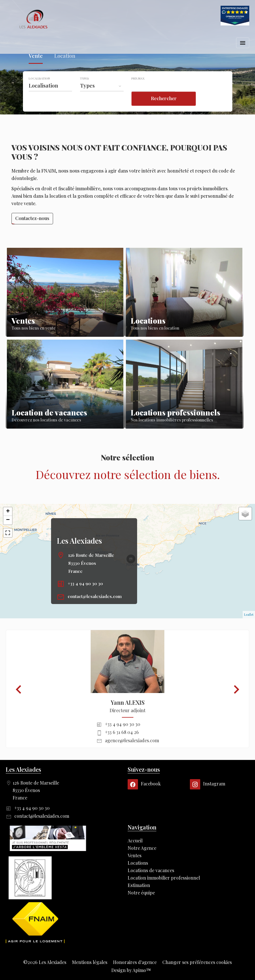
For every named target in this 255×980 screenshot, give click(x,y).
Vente (36, 69)
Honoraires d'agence (135, 962)
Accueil (34, 19)
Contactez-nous (32, 218)
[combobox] (50, 97)
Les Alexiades (79, 541)
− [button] (8, 520)
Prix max (138, 90)
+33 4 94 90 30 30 (85, 583)
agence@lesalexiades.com (132, 740)
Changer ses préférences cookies (197, 962)
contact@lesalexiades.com (95, 596)
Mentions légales (90, 962)
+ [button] (8, 512)
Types (84, 90)
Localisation (39, 90)
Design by (131, 970)
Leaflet (249, 614)
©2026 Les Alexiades (45, 962)
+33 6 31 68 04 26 (122, 732)
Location (65, 69)
